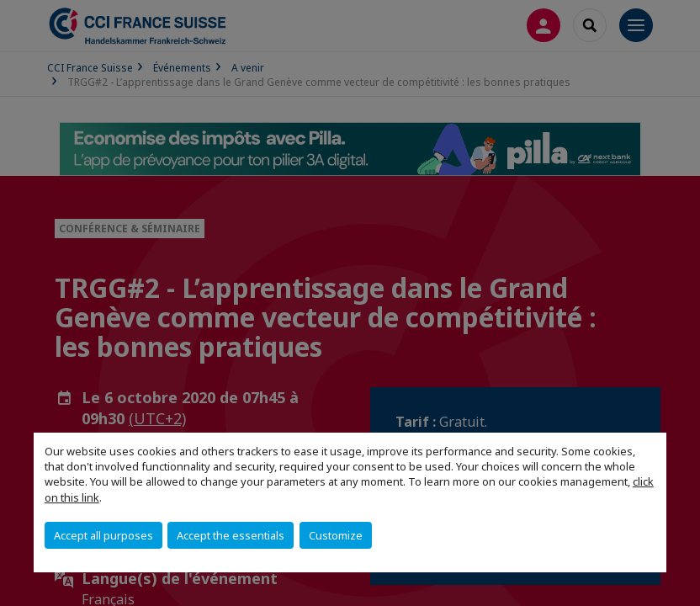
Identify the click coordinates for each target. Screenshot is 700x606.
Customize (336, 535)
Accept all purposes (103, 535)
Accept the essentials (231, 535)
